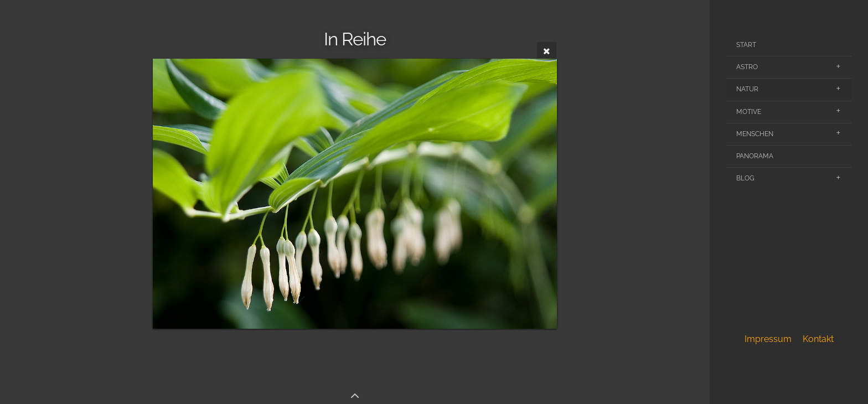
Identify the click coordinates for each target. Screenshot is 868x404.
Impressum (768, 339)
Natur (747, 89)
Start (746, 45)
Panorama (755, 156)
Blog (745, 178)
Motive (749, 112)
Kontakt (818, 339)
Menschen (755, 134)
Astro (747, 67)
